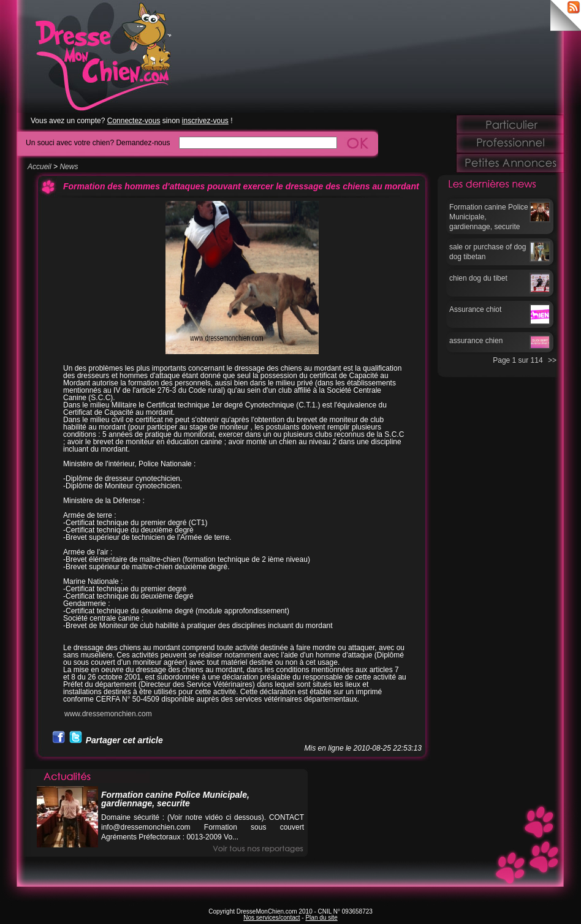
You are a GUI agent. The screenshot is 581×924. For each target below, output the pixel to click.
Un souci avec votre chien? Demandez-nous (98, 142)
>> (552, 360)
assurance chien (476, 341)
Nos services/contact (272, 918)
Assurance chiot (475, 309)
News (69, 167)
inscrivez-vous (205, 121)
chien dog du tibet (478, 278)
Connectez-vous (134, 121)
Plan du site (321, 918)
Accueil (40, 167)
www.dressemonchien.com (108, 714)
